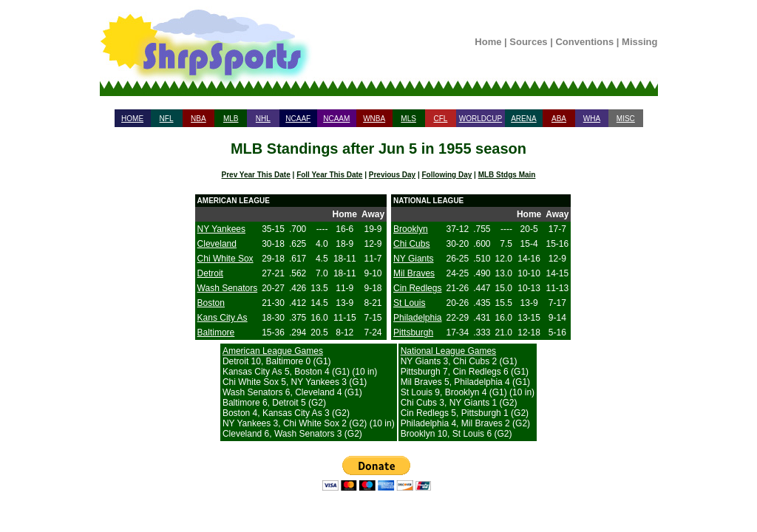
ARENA (523, 119)
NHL (263, 119)
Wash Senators (228, 288)
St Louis (409, 303)
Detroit (210, 273)
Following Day (447, 175)
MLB (231, 119)
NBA (198, 119)
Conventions (584, 42)
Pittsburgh (413, 332)
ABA (559, 119)
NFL (167, 119)
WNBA (374, 119)
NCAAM (336, 119)
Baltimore (216, 332)
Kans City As (223, 318)
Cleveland (217, 244)
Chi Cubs (411, 244)
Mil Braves (414, 273)
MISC (626, 119)
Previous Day (392, 175)
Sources (528, 42)
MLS (408, 119)
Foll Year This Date (329, 175)
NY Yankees (221, 229)
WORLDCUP (481, 119)
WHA (592, 119)
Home (488, 42)
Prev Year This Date (256, 175)
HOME (132, 119)
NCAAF (298, 119)
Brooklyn (411, 229)
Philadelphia (417, 318)
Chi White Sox (225, 259)
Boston (211, 303)
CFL (440, 119)
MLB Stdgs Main (507, 175)
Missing (639, 42)
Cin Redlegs (417, 288)
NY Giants (413, 259)
